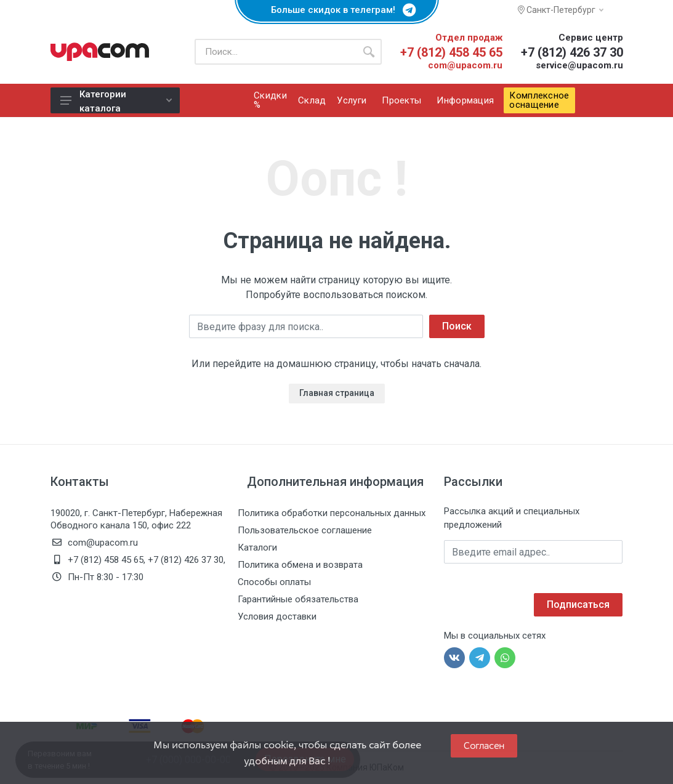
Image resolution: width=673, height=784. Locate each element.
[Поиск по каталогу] (275, 52)
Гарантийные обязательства (298, 599)
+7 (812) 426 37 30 (572, 52)
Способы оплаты (274, 582)
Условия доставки (277, 616)
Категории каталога (116, 101)
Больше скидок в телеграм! (337, 10)
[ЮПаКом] (100, 52)
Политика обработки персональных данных (332, 513)
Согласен (484, 746)
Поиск (457, 326)
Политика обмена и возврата (300, 565)
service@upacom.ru (579, 65)
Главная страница (337, 393)
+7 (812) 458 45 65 (451, 52)
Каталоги (257, 548)
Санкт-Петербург (561, 10)
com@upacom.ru (465, 65)
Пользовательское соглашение (305, 530)
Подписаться (578, 604)
